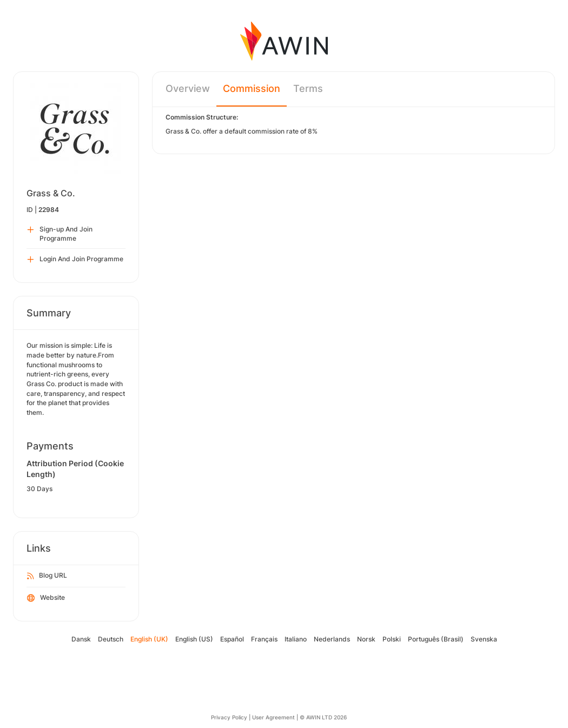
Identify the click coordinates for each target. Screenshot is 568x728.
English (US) (194, 639)
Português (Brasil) (436, 639)
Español (232, 639)
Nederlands (332, 639)
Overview (188, 88)
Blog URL (47, 576)
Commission (252, 88)
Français (264, 639)
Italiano (296, 639)
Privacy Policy (229, 717)
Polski (392, 639)
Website (46, 598)
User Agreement (273, 717)
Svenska (484, 639)
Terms (308, 88)
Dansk (81, 639)
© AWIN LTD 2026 (323, 717)
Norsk (366, 639)
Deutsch (111, 639)
